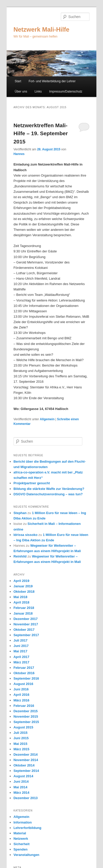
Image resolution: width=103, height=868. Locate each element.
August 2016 (23, 684)
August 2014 (23, 776)
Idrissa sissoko (26, 535)
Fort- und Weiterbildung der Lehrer (52, 81)
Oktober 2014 (24, 765)
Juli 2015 (21, 733)
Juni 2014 (21, 782)
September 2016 (26, 678)
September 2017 (26, 635)
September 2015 (26, 722)
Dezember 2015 (26, 711)
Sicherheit (22, 844)
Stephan (20, 513)
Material (20, 833)
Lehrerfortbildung (27, 828)
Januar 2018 (23, 613)
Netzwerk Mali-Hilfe (42, 29)
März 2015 (21, 749)
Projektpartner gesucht (32, 483)
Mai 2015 (20, 744)
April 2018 (21, 602)
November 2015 (26, 716)
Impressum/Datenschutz (66, 92)
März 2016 (21, 700)
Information (23, 822)
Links (38, 92)
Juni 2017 (21, 646)
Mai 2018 (20, 597)
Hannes (19, 154)
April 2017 (21, 657)
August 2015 (23, 727)
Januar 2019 (23, 586)
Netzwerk (21, 839)
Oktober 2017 (24, 630)
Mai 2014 (20, 787)
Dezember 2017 (26, 619)
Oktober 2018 (24, 592)
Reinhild (20, 556)
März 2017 (21, 662)
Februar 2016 (24, 706)
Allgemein (47, 419)
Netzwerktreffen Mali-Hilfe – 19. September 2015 (41, 133)
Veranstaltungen (26, 855)
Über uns (21, 92)
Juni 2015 (21, 738)
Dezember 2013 (26, 798)
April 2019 (21, 581)
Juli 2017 (21, 640)
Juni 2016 (21, 689)
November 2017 (26, 624)
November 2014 (26, 760)
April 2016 (21, 695)
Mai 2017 (20, 651)
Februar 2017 (24, 668)
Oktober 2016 (24, 673)
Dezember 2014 (26, 755)
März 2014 (21, 793)
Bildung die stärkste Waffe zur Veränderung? (49, 489)
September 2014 (26, 771)
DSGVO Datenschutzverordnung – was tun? (48, 494)
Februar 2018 (24, 608)
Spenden (21, 849)
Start (18, 81)
